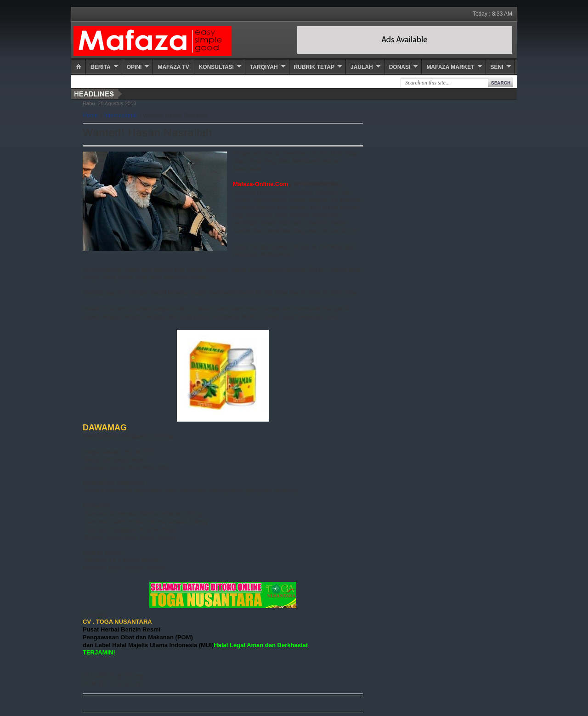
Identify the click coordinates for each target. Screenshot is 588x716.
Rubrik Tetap (314, 67)
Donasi (400, 67)
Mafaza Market (450, 67)
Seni (497, 67)
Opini (134, 67)
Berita (101, 67)
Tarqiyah (264, 67)
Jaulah (362, 67)
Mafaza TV (173, 67)
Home (90, 115)
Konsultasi (216, 67)
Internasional (121, 115)
